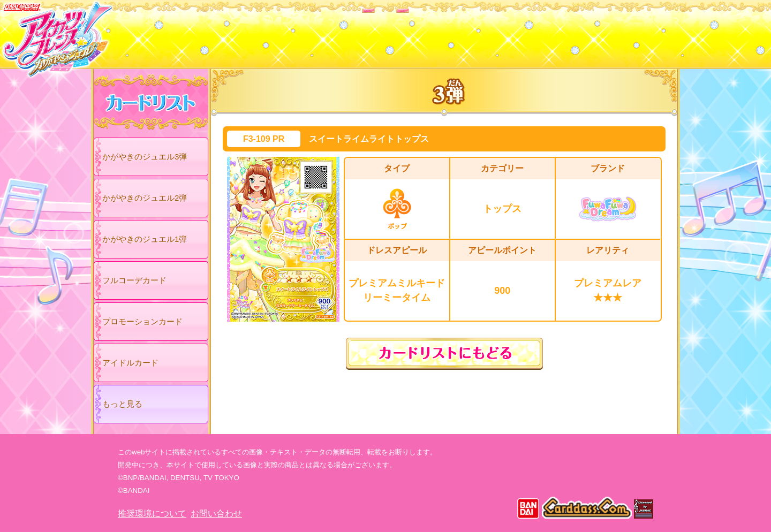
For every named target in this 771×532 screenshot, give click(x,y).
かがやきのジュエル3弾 (145, 157)
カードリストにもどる (444, 354)
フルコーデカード (134, 280)
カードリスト (317, 32)
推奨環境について (152, 514)
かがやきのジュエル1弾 (145, 239)
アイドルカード (130, 363)
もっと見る (122, 404)
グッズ (454, 32)
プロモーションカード (142, 321)
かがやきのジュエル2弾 (145, 198)
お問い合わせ (216, 514)
